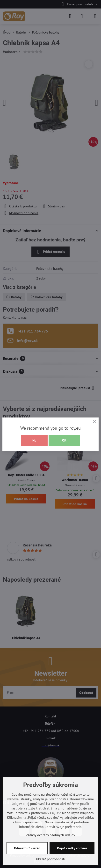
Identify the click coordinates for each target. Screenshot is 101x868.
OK (64, 440)
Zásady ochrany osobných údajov (51, 835)
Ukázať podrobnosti (51, 859)
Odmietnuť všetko (27, 848)
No (34, 440)
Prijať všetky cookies (72, 848)
